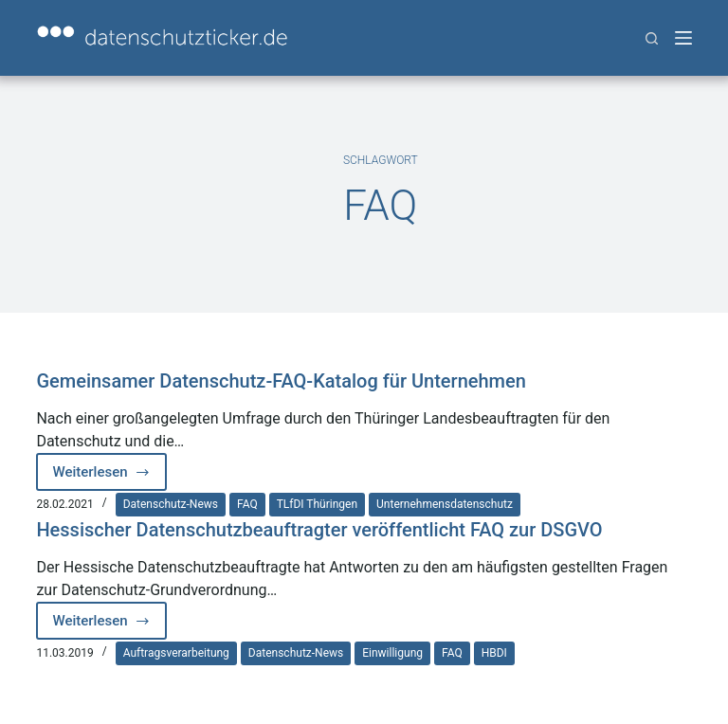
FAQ (247, 504)
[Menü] (683, 38)
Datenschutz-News (171, 504)
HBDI (494, 653)
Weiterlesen (109, 477)
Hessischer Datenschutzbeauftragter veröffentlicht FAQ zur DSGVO (319, 530)
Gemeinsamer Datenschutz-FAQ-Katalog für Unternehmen (281, 381)
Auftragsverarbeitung (176, 653)
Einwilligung (392, 653)
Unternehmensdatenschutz (445, 504)
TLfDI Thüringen (317, 504)
